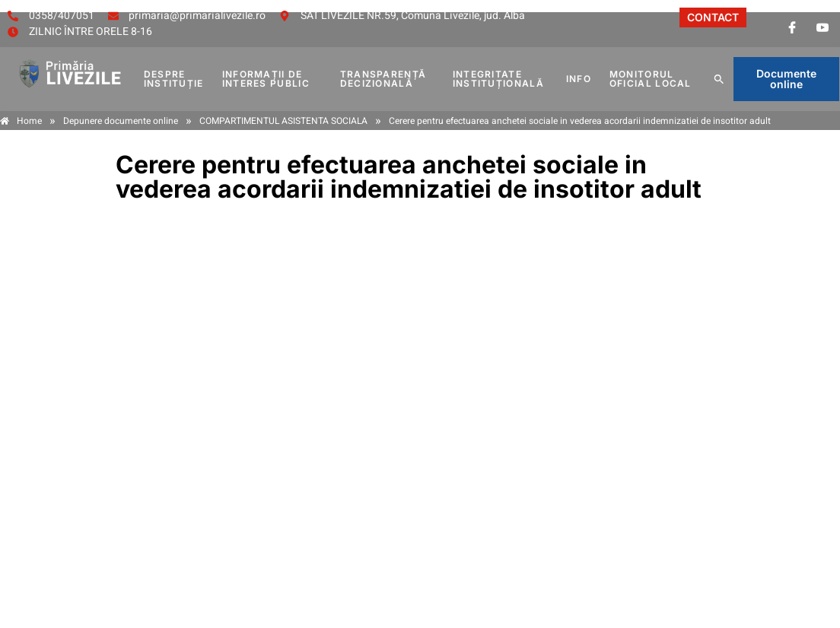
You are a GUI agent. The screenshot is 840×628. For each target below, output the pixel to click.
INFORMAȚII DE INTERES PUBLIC (266, 79)
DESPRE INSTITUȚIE (174, 79)
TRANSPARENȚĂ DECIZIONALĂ (383, 79)
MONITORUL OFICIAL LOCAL (651, 79)
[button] (719, 79)
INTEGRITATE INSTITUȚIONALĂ (498, 79)
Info (579, 79)
